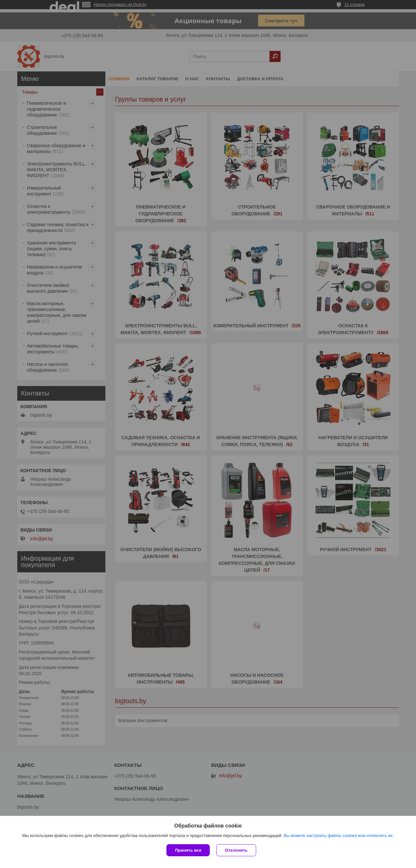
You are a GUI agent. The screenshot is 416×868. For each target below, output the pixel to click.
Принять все (188, 850)
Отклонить (236, 850)
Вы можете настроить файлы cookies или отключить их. (339, 836)
